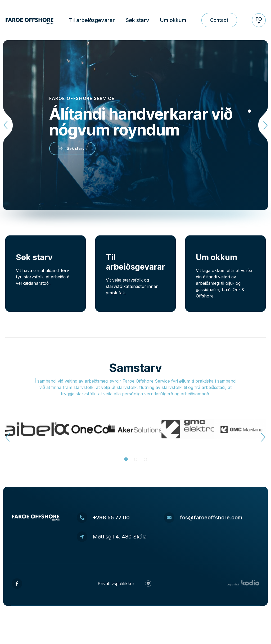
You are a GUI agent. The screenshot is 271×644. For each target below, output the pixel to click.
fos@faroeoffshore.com (203, 518)
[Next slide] (262, 125)
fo (259, 20)
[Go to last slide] (9, 125)
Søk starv (137, 20)
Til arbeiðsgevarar (92, 20)
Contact (219, 20)
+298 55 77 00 (103, 518)
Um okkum (173, 20)
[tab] (249, 111)
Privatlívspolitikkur (116, 584)
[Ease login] (148, 584)
